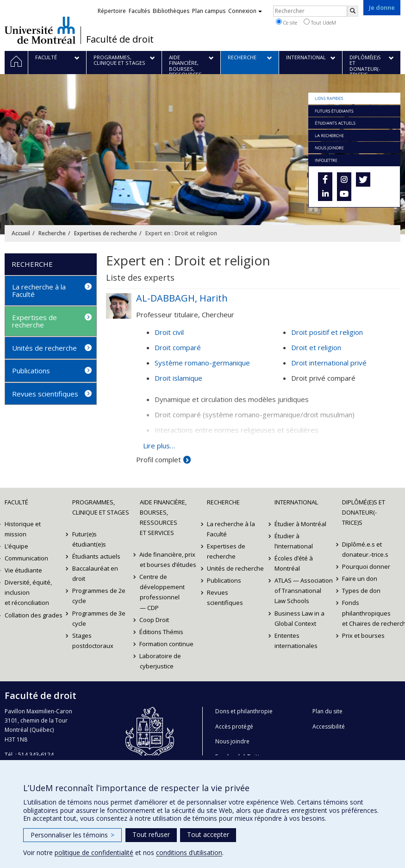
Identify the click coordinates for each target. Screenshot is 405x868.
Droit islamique (178, 378)
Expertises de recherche (106, 233)
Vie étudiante (23, 570)
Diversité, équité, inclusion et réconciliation (28, 592)
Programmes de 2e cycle (99, 596)
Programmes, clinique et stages (101, 507)
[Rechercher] (353, 11)
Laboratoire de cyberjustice (161, 661)
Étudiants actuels (96, 556)
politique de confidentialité (94, 852)
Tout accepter (208, 834)
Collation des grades (34, 615)
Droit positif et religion (327, 332)
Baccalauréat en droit (95, 573)
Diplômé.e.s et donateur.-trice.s (365, 549)
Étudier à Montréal (300, 524)
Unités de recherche (44, 348)
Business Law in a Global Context (299, 618)
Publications (31, 371)
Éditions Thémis (162, 632)
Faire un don (360, 579)
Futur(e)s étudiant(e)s (89, 539)
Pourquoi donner (366, 566)
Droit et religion (316, 347)
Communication (26, 558)
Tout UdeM (320, 22)
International (296, 502)
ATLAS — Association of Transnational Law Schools (304, 591)
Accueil (21, 233)
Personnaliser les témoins (72, 835)
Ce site (287, 22)
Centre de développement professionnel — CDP (162, 592)
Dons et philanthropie (244, 711)
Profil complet (159, 459)
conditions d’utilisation (189, 852)
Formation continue (167, 644)
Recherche (52, 233)
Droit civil (169, 332)
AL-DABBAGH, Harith (182, 298)
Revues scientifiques (45, 394)
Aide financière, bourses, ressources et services (163, 517)
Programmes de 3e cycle (99, 618)
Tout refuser (151, 834)
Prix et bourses (363, 635)
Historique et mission (23, 529)
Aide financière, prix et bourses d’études (168, 560)
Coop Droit (155, 620)
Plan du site (327, 711)
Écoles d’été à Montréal (294, 563)
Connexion (245, 11)
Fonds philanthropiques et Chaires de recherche (371, 613)
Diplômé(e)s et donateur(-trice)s (364, 512)
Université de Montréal (40, 30)
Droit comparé (178, 347)
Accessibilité (329, 726)
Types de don (361, 591)
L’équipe (16, 546)
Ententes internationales (296, 641)
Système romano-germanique (202, 363)
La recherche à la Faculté (39, 291)
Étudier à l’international (294, 541)
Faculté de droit (120, 39)
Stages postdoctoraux (93, 641)
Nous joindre (232, 741)
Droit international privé (329, 363)
